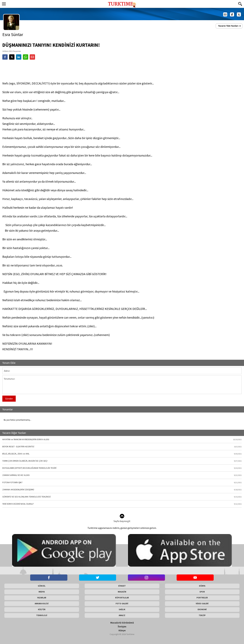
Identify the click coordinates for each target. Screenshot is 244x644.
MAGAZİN (122, 592)
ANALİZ (122, 615)
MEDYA (42, 592)
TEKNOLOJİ (42, 615)
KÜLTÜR (42, 609)
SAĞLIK (122, 609)
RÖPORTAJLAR (122, 598)
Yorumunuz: (122, 385)
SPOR (202, 592)
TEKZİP (202, 615)
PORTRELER (202, 598)
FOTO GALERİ (122, 604)
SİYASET (122, 586)
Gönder (9, 399)
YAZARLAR (42, 598)
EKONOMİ (202, 609)
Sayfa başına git (122, 518)
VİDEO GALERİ (202, 604)
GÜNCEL (42, 586)
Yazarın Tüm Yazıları (228, 26)
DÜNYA (202, 586)
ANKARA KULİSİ (42, 604)
